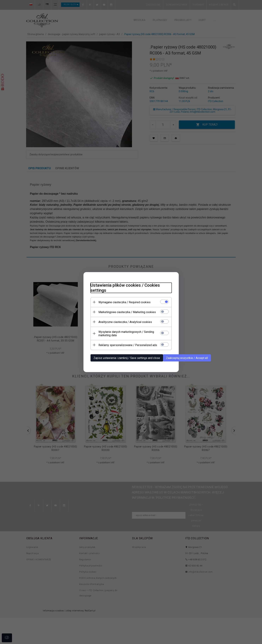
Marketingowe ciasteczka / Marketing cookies (127, 312)
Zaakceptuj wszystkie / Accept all (187, 358)
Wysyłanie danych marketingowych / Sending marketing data (126, 333)
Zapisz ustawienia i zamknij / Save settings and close (127, 358)
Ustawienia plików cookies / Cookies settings (125, 288)
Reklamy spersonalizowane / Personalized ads (128, 345)
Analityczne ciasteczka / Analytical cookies (125, 322)
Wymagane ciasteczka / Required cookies (124, 302)
